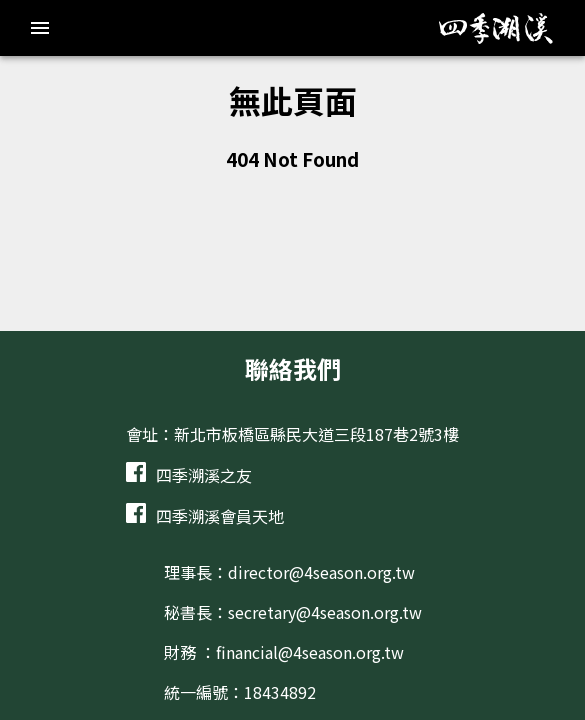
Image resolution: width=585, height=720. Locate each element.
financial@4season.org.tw (310, 652)
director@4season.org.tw (321, 572)
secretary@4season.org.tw (325, 612)
